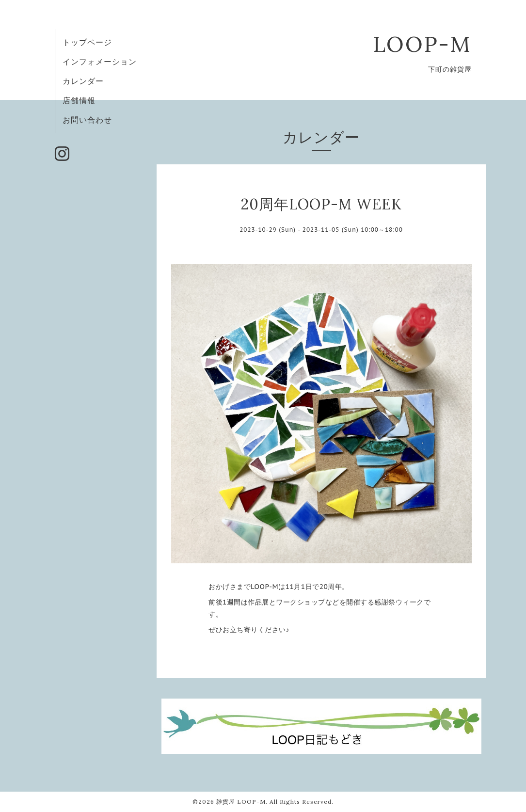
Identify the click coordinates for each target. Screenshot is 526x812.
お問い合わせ (87, 120)
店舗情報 (79, 100)
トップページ (87, 42)
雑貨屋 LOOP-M (241, 802)
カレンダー (83, 81)
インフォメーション (100, 62)
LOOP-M (422, 44)
